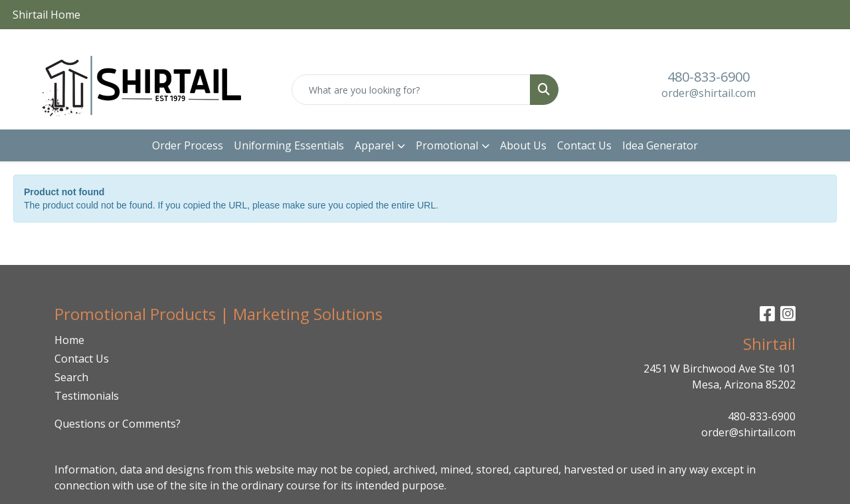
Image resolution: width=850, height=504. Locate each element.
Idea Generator (660, 145)
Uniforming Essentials (289, 145)
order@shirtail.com (709, 93)
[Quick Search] (411, 90)
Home (69, 340)
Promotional (447, 145)
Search (71, 377)
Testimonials (87, 396)
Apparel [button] (374, 145)
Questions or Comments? (118, 424)
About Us (523, 145)
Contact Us (584, 145)
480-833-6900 (709, 77)
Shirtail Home (46, 15)
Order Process (188, 145)
